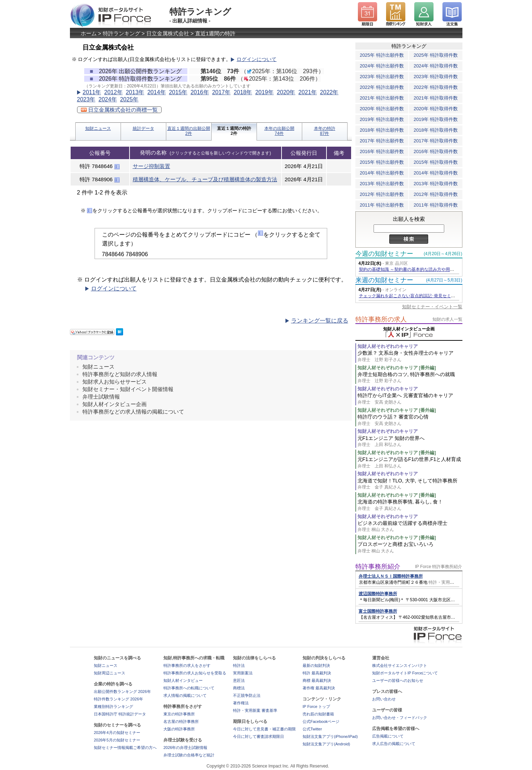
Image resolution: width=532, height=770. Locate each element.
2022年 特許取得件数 (436, 87)
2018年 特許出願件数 (382, 130)
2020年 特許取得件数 (436, 109)
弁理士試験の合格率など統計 (189, 755)
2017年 (221, 92)
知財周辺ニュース (110, 673)
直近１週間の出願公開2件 (189, 131)
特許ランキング (121, 33)
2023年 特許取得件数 (436, 77)
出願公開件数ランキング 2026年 (122, 692)
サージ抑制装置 (151, 166)
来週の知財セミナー (384, 280)
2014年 (157, 92)
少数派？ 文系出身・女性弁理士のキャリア (410, 356)
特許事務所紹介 (378, 567)
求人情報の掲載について (185, 695)
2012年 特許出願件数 (382, 194)
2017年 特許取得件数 (436, 141)
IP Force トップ (316, 706)
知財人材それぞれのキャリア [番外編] (397, 368)
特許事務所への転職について (189, 688)
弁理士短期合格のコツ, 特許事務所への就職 (410, 378)
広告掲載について (388, 736)
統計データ (143, 128)
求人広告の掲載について (394, 744)
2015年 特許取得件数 (436, 162)
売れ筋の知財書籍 (318, 714)
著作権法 (241, 703)
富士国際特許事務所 (378, 611)
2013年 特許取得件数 (436, 184)
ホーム (89, 33)
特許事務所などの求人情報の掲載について (133, 412)
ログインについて (257, 59)
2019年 (264, 92)
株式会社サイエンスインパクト (400, 665)
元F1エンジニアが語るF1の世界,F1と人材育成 (410, 463)
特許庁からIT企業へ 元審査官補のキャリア (410, 399)
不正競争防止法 (247, 695)
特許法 (239, 665)
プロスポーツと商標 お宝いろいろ (410, 548)
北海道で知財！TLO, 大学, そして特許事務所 (410, 484)
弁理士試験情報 (101, 397)
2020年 (286, 92)
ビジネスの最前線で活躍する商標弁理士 (410, 526)
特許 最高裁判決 (317, 673)
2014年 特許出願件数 (382, 173)
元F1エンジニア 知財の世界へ (410, 442)
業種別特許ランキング (113, 706)
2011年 (92, 92)
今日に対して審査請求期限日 (259, 736)
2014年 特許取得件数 (436, 173)
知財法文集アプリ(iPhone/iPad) (330, 736)
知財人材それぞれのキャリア (388, 346)
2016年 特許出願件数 (382, 151)
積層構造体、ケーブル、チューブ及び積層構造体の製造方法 (205, 179)
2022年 (329, 92)
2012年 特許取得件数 (436, 194)
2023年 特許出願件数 (382, 77)
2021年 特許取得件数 (436, 98)
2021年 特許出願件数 (382, 98)
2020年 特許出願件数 (382, 109)
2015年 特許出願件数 (382, 162)
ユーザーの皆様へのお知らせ (398, 680)
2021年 (308, 92)
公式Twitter (312, 729)
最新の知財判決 (316, 665)
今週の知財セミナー (384, 254)
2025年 (129, 99)
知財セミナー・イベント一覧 (432, 307)
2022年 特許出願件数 (382, 87)
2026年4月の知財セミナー (117, 733)
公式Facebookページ (321, 721)
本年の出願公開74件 (279, 131)
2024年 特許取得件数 (436, 66)
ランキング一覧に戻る (320, 321)
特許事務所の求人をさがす (187, 665)
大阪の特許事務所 (179, 729)
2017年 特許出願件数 (382, 141)
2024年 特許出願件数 (382, 66)
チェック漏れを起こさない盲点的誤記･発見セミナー (409, 296)
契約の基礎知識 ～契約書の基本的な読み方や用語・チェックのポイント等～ (432, 269)
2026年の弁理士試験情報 (185, 748)
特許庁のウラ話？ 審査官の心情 (410, 420)
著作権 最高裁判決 (319, 688)
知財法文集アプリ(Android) (326, 744)
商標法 (239, 688)
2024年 (108, 99)
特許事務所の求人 (381, 319)
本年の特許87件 (325, 131)
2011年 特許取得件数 (436, 205)
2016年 (200, 92)
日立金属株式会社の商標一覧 (119, 110)
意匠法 (239, 680)
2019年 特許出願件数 (382, 119)
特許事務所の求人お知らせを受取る (195, 673)
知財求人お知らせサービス (115, 382)
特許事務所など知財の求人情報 (120, 374)
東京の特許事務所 (179, 714)
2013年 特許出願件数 (382, 184)
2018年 (243, 92)
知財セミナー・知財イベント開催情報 (128, 389)
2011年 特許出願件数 (382, 205)
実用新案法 (243, 673)
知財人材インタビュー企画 (115, 404)
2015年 (178, 92)
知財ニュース (98, 128)
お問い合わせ (384, 699)
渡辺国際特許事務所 (378, 594)
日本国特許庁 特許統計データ (120, 714)
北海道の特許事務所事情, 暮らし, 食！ (410, 505)
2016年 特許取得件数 (436, 151)
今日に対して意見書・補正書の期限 (264, 729)
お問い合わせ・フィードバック (400, 718)
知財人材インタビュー (183, 680)
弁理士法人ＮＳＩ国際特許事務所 (391, 576)
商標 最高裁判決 (317, 680)
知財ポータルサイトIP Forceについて (405, 673)
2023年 (86, 99)
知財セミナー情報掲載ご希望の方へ (125, 748)
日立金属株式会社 (168, 33)
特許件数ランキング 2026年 (118, 699)
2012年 (113, 92)
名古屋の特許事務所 (181, 721)
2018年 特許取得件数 (436, 130)
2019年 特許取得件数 (436, 119)
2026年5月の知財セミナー (117, 740)
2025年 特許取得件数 (436, 55)
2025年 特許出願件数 (382, 55)
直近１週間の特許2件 (234, 131)
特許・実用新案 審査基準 (255, 710)
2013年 (135, 92)
